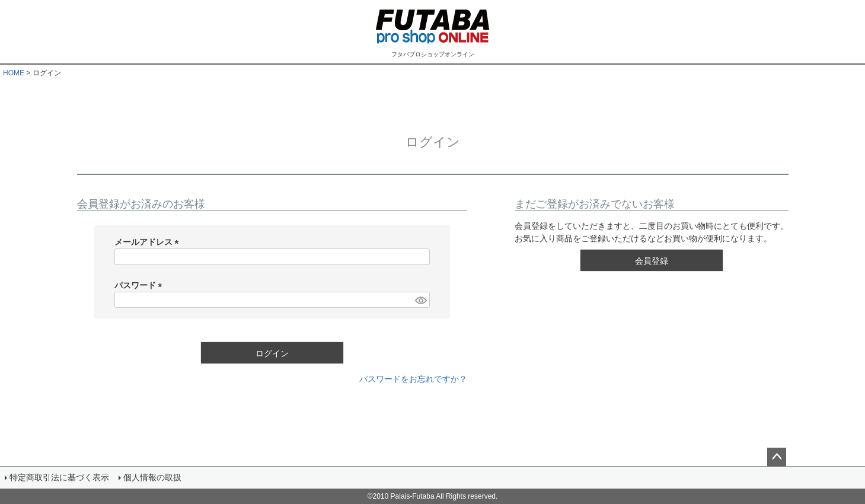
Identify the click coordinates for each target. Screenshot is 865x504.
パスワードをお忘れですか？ (413, 379)
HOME (14, 73)
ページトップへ (777, 457)
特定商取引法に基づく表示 (59, 477)
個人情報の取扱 (152, 477)
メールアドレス (149, 242)
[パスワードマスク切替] (420, 300)
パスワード (141, 285)
